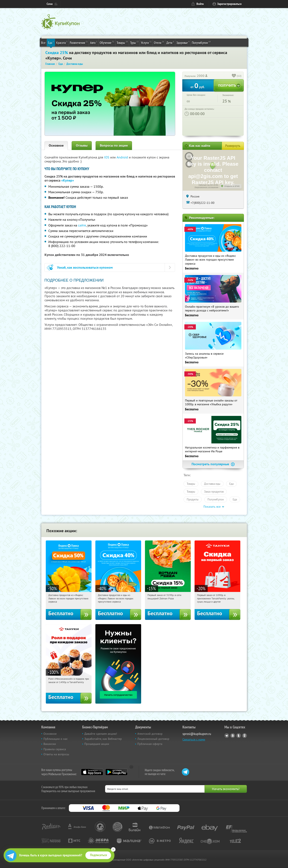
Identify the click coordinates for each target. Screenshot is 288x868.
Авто (94, 42)
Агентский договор (150, 734)
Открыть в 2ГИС (232, 186)
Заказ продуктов (214, 492)
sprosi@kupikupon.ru (197, 734)
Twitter (239, 736)
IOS (107, 157)
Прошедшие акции (97, 744)
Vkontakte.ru (233, 736)
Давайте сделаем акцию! (101, 734)
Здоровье (183, 42)
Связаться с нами (194, 739)
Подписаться (98, 855)
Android (123, 157)
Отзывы (82, 145)
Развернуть (233, 146)
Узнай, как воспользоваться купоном (85, 267)
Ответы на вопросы (56, 754)
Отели (159, 42)
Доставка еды (212, 484)
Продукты (193, 499)
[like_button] (234, 76)
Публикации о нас (56, 739)
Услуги (146, 42)
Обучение (107, 42)
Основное (56, 145)
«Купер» (68, 180)
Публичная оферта (150, 744)
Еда (51, 42)
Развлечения (79, 42)
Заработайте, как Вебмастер (103, 739)
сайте (82, 225)
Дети (170, 42)
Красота (62, 42)
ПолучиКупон (201, 42)
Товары (122, 42)
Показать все (212, 507)
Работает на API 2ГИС (208, 185)
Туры (134, 42)
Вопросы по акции (114, 145)
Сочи (50, 4)
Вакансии (50, 744)
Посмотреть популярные (213, 464)
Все (43, 43)
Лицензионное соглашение (207, 187)
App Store (92, 772)
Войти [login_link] (200, 4)
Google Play (116, 772)
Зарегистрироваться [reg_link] (229, 4)
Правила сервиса (55, 749)
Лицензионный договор (153, 739)
